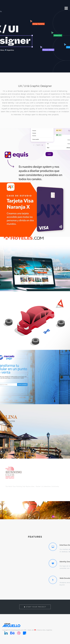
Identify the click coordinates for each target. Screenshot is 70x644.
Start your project (35, 607)
